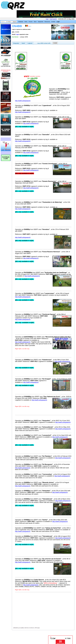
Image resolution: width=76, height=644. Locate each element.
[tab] (16, 43)
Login (58, 22)
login (47, 19)
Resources (47, 22)
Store (35, 22)
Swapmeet (41, 22)
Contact (53, 22)
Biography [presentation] (16, 43)
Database (21, 22)
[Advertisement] (30, 627)
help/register (53, 19)
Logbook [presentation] (30, 43)
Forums (31, 22)
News (26, 22)
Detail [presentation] (23, 43)
